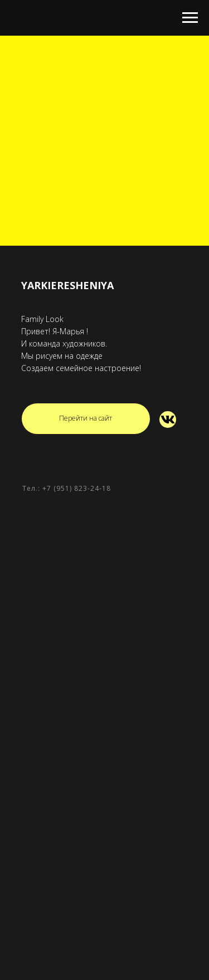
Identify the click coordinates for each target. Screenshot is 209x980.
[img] (168, 420)
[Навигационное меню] (190, 18)
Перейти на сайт (86, 418)
